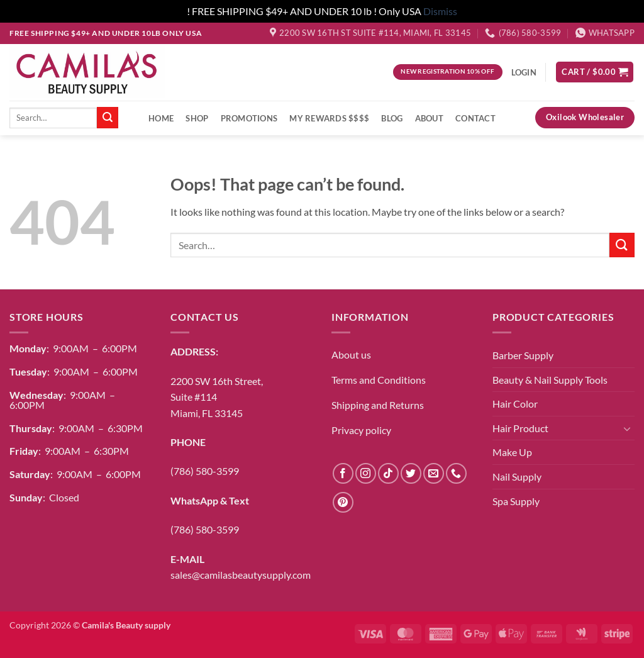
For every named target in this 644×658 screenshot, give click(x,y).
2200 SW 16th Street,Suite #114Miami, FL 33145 (217, 397)
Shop (197, 118)
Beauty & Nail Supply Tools (550, 380)
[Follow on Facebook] (343, 473)
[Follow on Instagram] (366, 473)
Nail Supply (517, 477)
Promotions (249, 118)
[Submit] (108, 118)
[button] (595, 72)
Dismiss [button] (440, 11)
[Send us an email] (434, 473)
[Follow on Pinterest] (343, 502)
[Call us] (456, 473)
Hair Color (515, 404)
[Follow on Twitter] (411, 473)
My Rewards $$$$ (329, 118)
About (429, 118)
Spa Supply (516, 501)
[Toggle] (627, 428)
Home (161, 118)
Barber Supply (523, 355)
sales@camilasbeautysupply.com (241, 575)
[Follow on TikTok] (388, 473)
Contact (475, 118)
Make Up (512, 452)
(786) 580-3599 (205, 471)
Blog (392, 118)
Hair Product (520, 428)
